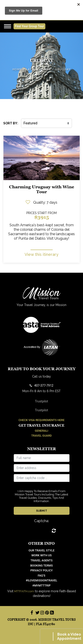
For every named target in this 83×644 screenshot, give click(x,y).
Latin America (38, 69)
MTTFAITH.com (24, 591)
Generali (41, 431)
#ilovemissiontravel (41, 580)
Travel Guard (41, 436)
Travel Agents (42, 560)
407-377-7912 (41, 386)
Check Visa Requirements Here (42, 420)
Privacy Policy (41, 570)
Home (17, 69)
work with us (42, 555)
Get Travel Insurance (41, 425)
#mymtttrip (41, 585)
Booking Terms (42, 565)
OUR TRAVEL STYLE (41, 550)
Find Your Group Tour (29, 26)
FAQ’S (41, 575)
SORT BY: (11, 123)
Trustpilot (41, 401)
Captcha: (41, 521)
